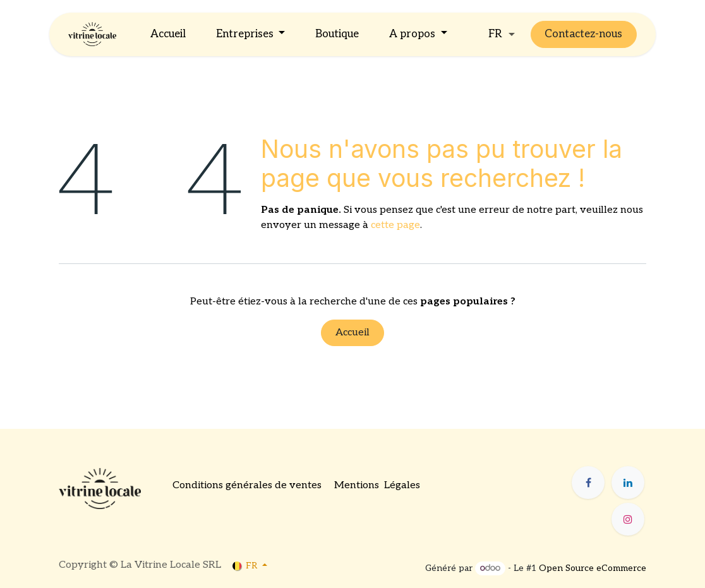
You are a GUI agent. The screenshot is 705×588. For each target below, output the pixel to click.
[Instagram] (628, 519)
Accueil (352, 333)
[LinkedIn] (628, 483)
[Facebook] (588, 483)
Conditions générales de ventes (247, 485)
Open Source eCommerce (593, 568)
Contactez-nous (583, 34)
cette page (395, 225)
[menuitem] (168, 35)
